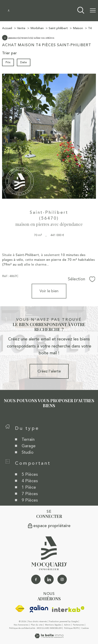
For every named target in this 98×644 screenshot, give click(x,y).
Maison (78, 28)
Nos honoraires (21, 625)
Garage (29, 453)
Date (24, 62)
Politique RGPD (71, 628)
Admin (67, 625)
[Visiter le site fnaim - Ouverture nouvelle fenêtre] (20, 609)
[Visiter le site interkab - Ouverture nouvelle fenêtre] (68, 609)
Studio (28, 460)
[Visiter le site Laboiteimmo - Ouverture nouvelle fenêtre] (49, 637)
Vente (21, 28)
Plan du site (37, 625)
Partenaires (78, 625)
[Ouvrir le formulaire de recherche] (81, 11)
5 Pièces (30, 482)
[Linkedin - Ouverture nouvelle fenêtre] (49, 579)
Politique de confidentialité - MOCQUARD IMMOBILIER (35, 628)
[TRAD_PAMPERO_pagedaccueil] (9, 10)
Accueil (7, 28)
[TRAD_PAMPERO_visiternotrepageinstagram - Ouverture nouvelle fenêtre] (62, 579)
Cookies (85, 628)
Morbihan (37, 28)
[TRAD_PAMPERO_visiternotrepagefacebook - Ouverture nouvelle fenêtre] (36, 579)
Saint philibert (58, 28)
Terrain (28, 447)
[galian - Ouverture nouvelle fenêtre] (39, 609)
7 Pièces (30, 501)
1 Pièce (29, 494)
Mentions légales (53, 625)
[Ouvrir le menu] (93, 11)
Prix (8, 62)
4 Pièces (30, 488)
